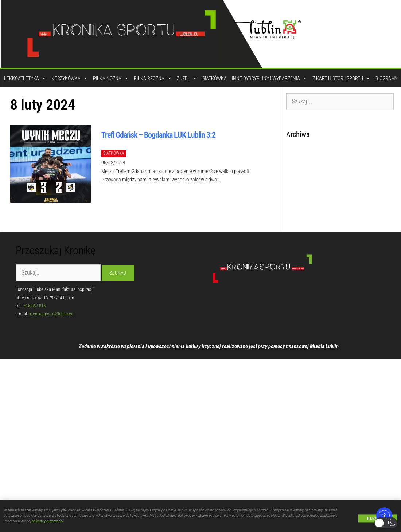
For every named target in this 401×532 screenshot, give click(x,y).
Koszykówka (70, 78)
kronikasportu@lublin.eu (51, 314)
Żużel (187, 78)
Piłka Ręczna (153, 78)
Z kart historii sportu (341, 78)
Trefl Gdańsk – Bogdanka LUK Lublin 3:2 (158, 135)
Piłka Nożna (111, 78)
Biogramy (386, 78)
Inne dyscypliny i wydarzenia (270, 78)
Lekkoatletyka (25, 78)
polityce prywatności (47, 523)
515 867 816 (35, 306)
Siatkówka (215, 78)
